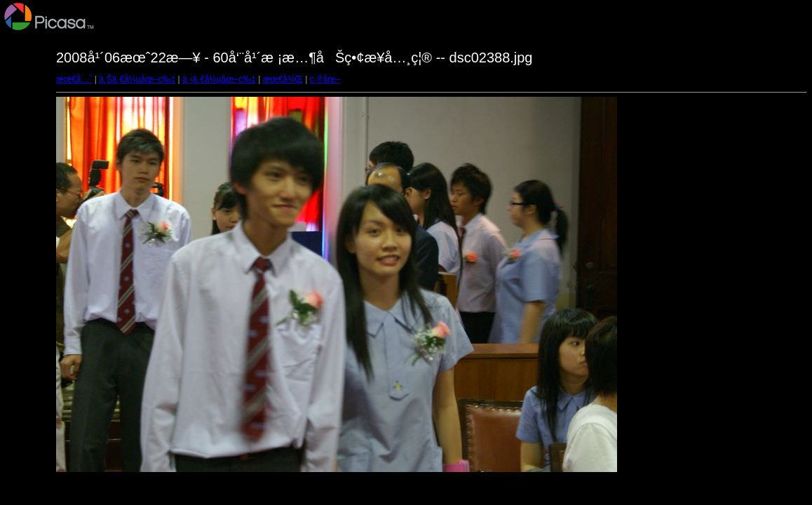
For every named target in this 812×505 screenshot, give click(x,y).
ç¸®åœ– (325, 79)
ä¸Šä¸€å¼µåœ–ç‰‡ (137, 79)
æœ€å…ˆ (74, 79)
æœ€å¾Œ (283, 79)
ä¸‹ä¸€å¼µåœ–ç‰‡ (219, 79)
